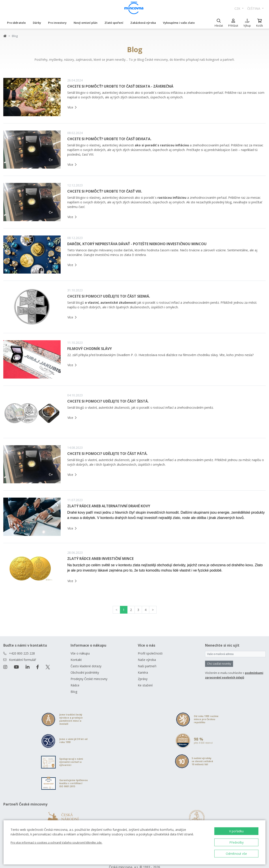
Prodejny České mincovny (89, 679)
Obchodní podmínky (85, 672)
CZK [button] (238, 8)
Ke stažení (145, 685)
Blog (74, 692)
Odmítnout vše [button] (236, 854)
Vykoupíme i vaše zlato (179, 23)
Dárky (37, 23)
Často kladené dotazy (86, 666)
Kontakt (76, 660)
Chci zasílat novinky (219, 664)
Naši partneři (147, 666)
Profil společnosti (150, 653)
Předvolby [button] (236, 842)
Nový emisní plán (86, 23)
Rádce (75, 685)
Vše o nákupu (80, 653)
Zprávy (143, 679)
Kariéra (143, 672)
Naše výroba (147, 660)
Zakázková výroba (143, 23)
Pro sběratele (16, 23)
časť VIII (88, 154)
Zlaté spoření (114, 23)
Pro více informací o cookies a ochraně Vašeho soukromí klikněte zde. (56, 842)
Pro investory (57, 23)
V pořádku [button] (236, 831)
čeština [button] (254, 8)
